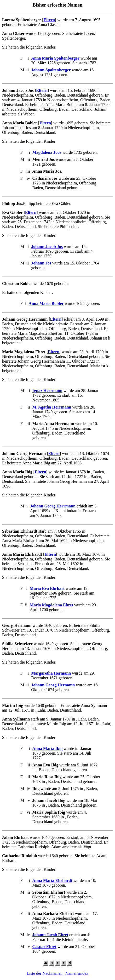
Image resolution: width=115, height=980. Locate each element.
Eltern (49, 20)
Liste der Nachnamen (45, 973)
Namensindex (77, 973)
